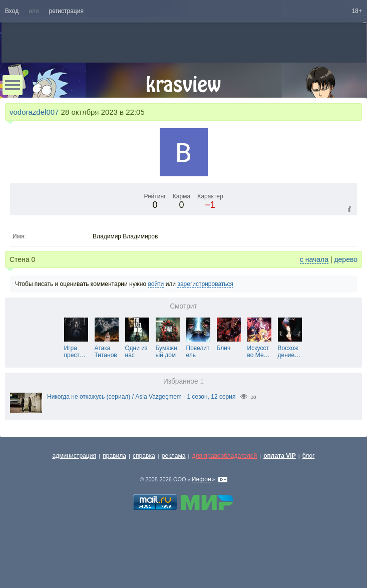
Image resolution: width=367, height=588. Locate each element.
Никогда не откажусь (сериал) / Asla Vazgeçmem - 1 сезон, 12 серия (141, 397)
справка (144, 456)
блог (309, 456)
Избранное (183, 381)
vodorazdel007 (34, 112)
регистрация (66, 11)
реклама (174, 456)
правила (114, 456)
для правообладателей (224, 456)
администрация (75, 456)
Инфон (202, 479)
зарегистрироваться (205, 284)
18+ (357, 11)
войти (156, 284)
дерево (346, 259)
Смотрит (183, 306)
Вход (12, 11)
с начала (314, 259)
